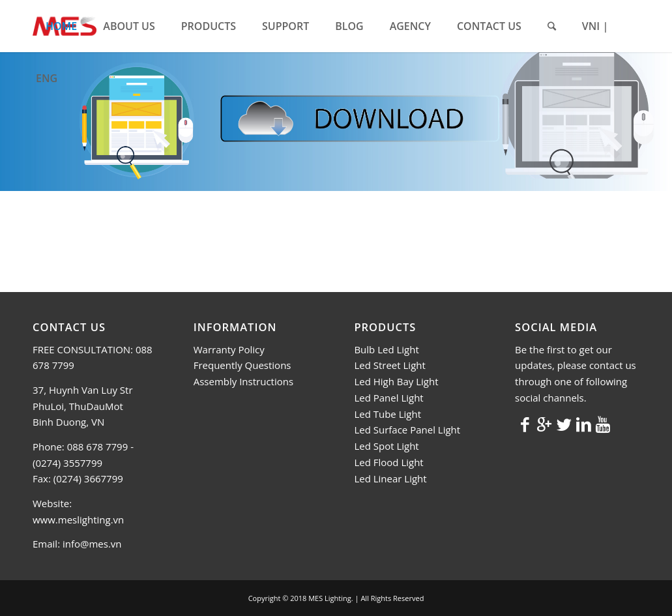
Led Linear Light (390, 478)
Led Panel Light (388, 398)
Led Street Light (389, 365)
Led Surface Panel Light (407, 430)
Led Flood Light (388, 462)
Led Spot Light (386, 446)
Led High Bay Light (396, 381)
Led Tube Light (387, 414)
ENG (47, 78)
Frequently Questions (242, 365)
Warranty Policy (229, 349)
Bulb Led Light (386, 349)
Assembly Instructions (243, 381)
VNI (591, 26)
